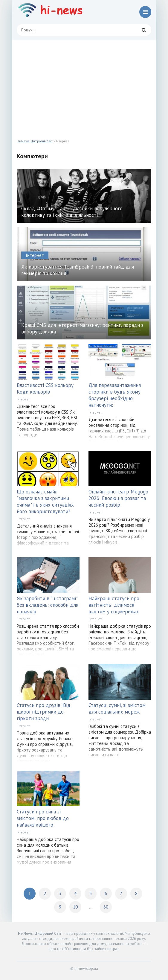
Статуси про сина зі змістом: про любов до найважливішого (43, 818)
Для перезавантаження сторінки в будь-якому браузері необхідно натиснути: (115, 395)
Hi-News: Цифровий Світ (35, 141)
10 (75, 907)
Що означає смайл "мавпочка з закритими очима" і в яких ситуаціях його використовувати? (45, 502)
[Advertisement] (84, 85)
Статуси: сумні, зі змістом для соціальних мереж (117, 708)
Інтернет (23, 399)
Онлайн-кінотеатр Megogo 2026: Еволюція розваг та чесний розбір (118, 498)
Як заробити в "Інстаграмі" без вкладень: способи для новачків (48, 605)
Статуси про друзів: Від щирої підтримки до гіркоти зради (44, 712)
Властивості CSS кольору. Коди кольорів (45, 388)
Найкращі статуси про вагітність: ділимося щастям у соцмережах (114, 605)
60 (106, 907)
